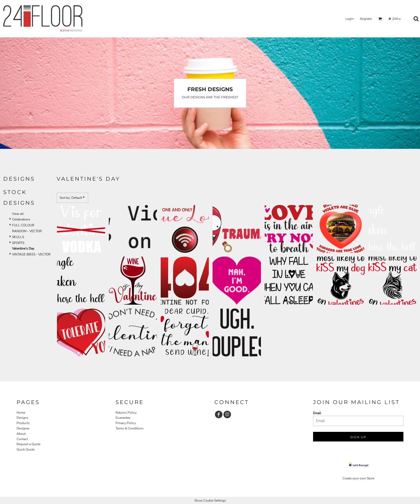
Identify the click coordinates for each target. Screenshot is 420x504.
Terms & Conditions (130, 428)
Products (23, 423)
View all (18, 214)
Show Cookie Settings (210, 501)
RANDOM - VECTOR (27, 231)
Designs (22, 418)
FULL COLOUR (23, 225)
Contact (22, 439)
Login (350, 19)
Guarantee (123, 418)
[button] (380, 19)
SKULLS (18, 237)
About (21, 434)
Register (366, 19)
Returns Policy (126, 413)
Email (317, 413)
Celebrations (21, 219)
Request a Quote (28, 444)
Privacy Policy (126, 423)
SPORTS (18, 243)
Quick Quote (26, 449)
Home (21, 413)
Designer (23, 428)
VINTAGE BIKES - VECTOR (31, 254)
